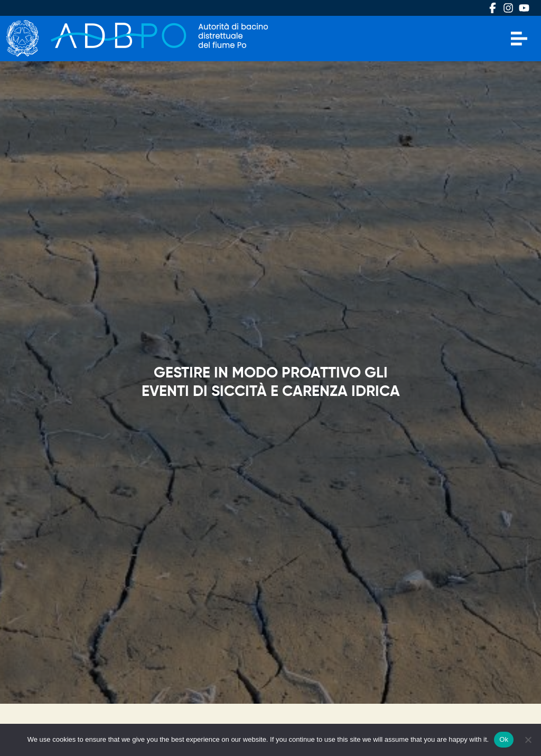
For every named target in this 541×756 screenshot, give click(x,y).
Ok (504, 739)
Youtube (524, 8)
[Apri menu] (519, 39)
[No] (528, 740)
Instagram (508, 8)
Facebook (492, 8)
